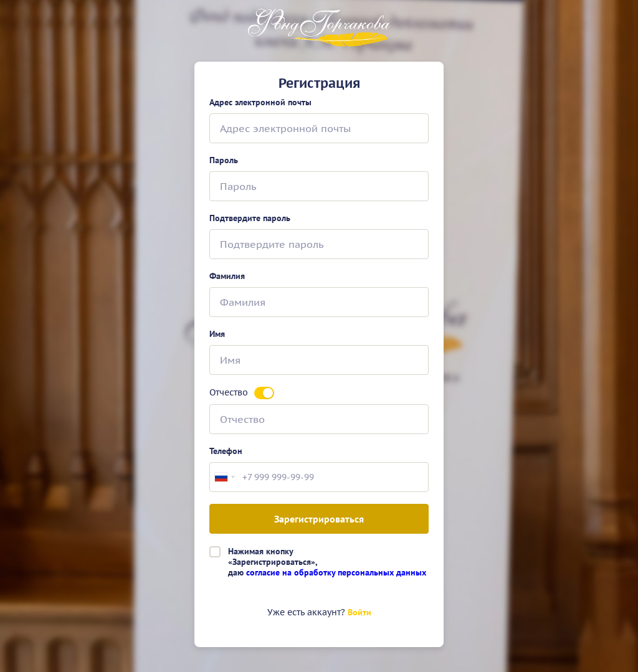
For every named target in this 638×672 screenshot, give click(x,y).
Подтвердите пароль (250, 218)
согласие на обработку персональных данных (336, 572)
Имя (217, 334)
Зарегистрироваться (319, 519)
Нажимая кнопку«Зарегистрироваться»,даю (327, 562)
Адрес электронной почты (260, 102)
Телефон (226, 451)
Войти (359, 612)
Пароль (224, 160)
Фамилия (227, 276)
